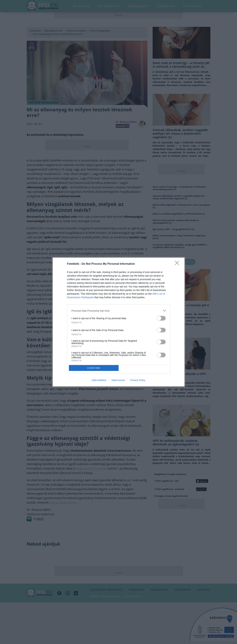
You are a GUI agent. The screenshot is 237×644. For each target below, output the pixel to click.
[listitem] (119, 311)
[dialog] (119, 322)
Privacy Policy (138, 380)
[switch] (161, 318)
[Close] (178, 264)
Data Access (118, 380)
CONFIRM (94, 368)
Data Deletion (99, 380)
